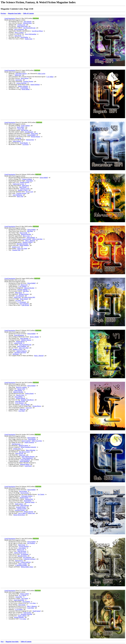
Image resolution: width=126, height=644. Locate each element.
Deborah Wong (27, 23)
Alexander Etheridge (26, 614)
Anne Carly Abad (22, 248)
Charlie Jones (17, 449)
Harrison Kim (30, 140)
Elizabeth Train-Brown (27, 400)
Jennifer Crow (21, 25)
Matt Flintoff (23, 187)
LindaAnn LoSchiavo (29, 559)
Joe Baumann (25, 554)
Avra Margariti (29, 132)
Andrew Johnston (23, 86)
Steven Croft (29, 192)
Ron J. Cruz (26, 236)
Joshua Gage (17, 297)
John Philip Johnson (21, 74)
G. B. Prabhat (19, 609)
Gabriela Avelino (22, 509)
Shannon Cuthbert (28, 242)
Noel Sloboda (28, 22)
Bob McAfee (25, 130)
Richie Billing (26, 89)
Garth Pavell (28, 466)
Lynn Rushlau (24, 88)
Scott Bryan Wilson (37, 31)
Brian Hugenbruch (28, 458)
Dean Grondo (23, 233)
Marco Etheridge (31, 450)
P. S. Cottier (23, 619)
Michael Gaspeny (24, 294)
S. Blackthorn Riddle (21, 565)
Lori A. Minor (22, 513)
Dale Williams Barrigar (28, 456)
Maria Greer (24, 285)
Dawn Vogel (34, 133)
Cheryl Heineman (19, 29)
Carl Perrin (26, 144)
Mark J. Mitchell (39, 356)
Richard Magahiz (19, 617)
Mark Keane (22, 545)
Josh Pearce (19, 80)
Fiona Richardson (19, 335)
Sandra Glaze (29, 39)
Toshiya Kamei (29, 393)
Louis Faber (31, 608)
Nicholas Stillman (22, 289)
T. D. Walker (50, 77)
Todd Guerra (25, 185)
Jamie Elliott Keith (22, 26)
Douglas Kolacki (25, 182)
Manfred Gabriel (23, 445)
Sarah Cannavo (19, 504)
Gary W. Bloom (25, 404)
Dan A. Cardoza (19, 33)
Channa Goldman (27, 179)
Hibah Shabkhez (24, 245)
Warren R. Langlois (21, 387)
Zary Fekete (25, 598)
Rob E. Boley (21, 127)
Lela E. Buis (21, 129)
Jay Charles (41, 494)
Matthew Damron (26, 340)
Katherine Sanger (30, 502)
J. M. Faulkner (22, 286)
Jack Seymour (23, 491)
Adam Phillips (17, 141)
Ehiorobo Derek (22, 556)
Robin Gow (18, 75)
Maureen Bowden (26, 234)
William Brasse (20, 341)
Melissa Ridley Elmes (27, 567)
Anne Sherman (24, 338)
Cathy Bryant (25, 305)
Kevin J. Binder (34, 337)
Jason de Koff (19, 453)
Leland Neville (18, 343)
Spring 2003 (29, 297)
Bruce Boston (25, 78)
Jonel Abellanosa (17, 195)
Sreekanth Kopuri (21, 507)
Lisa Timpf (22, 411)
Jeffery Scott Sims (37, 239)
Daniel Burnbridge (19, 600)
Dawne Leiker (21, 389)
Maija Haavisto (25, 505)
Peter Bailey (30, 181)
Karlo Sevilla (27, 613)
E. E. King (33, 603)
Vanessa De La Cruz (18, 184)
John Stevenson (22, 551)
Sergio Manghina (25, 460)
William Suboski (21, 398)
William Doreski (28, 512)
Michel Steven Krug (19, 515)
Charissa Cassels (25, 189)
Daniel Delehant (35, 85)
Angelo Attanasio (29, 442)
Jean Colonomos (24, 304)
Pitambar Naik (16, 250)
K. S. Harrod (23, 595)
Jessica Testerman (21, 83)
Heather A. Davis (23, 190)
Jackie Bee (18, 138)
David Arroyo (19, 561)
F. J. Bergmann (22, 302)
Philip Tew (23, 409)
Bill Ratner (16, 354)
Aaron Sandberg (22, 346)
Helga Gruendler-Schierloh (28, 447)
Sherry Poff (20, 196)
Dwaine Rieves (37, 406)
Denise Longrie (25, 594)
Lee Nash (18, 300)
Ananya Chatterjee (22, 351)
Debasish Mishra (25, 464)
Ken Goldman (19, 397)
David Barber (24, 37)
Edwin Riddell (31, 135)
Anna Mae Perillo (20, 401)
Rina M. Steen (20, 395)
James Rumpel (31, 237)
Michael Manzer (36, 137)
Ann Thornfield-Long (29, 28)
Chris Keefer (22, 605)
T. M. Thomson (19, 403)
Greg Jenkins (22, 548)
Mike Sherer (19, 293)
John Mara (30, 231)
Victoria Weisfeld (24, 546)
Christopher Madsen (27, 496)
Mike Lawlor (42, 74)
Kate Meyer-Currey (24, 452)
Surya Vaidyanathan (31, 34)
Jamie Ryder (18, 36)
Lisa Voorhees (31, 543)
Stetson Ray (19, 597)
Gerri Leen (29, 408)
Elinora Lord (20, 550)
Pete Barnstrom (16, 444)
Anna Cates (22, 455)
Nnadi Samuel (24, 299)
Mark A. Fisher (22, 564)
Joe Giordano (26, 602)
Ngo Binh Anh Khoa (22, 244)
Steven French (24, 493)
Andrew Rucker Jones (20, 553)
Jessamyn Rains (24, 498)
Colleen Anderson (26, 562)
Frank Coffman (25, 126)
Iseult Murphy (24, 143)
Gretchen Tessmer (28, 81)
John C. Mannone (30, 241)
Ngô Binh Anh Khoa (20, 352)
